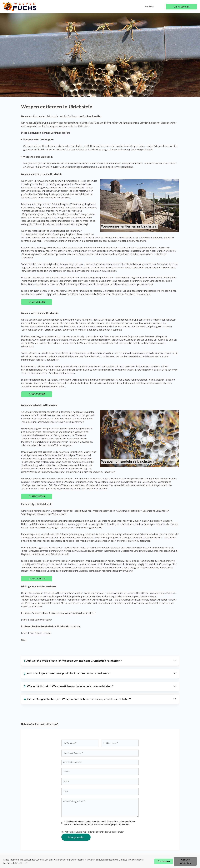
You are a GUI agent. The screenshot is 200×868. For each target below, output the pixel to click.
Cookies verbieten (185, 861)
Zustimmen (164, 861)
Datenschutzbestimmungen (77, 824)
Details (24, 863)
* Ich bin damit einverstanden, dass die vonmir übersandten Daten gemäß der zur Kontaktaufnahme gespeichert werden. (100, 823)
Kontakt (150, 6)
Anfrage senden (76, 837)
